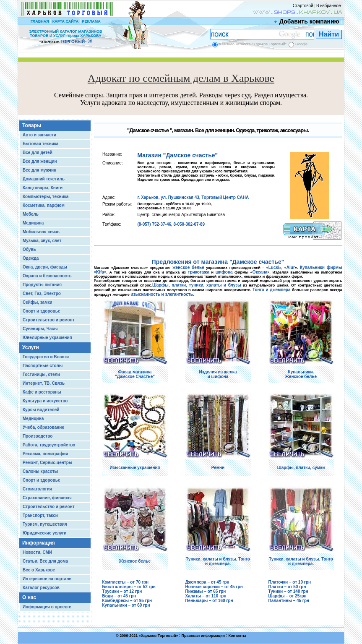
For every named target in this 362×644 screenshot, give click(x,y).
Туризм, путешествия (45, 524)
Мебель (31, 214)
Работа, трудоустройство (49, 445)
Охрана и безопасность (47, 276)
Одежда (31, 258)
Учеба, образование (43, 427)
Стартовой (303, 6)
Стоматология (37, 489)
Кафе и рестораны (42, 392)
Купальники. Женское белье (301, 374)
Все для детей (38, 153)
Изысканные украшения (135, 468)
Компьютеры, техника (46, 197)
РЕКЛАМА (91, 21)
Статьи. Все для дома (45, 561)
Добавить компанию (307, 21)
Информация (39, 543)
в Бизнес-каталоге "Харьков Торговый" (253, 44)
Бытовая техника (40, 144)
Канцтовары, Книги (43, 188)
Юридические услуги (44, 533)
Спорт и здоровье (41, 311)
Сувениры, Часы (40, 329)
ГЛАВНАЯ (40, 21)
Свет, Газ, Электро (42, 293)
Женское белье (135, 561)
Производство (38, 436)
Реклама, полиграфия (45, 454)
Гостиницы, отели (41, 374)
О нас (29, 597)
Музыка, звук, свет (42, 241)
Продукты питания (42, 285)
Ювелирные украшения (47, 338)
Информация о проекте (47, 607)
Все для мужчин (39, 170)
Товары (32, 125)
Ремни (218, 468)
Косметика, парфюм (44, 205)
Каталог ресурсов (41, 588)
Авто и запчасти (39, 135)
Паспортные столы (43, 366)
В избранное (329, 6)
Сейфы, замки (38, 302)
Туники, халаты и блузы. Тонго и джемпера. (218, 561)
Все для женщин (40, 161)
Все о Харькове (39, 570)
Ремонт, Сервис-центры (47, 463)
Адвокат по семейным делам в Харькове (181, 78)
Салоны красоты (40, 471)
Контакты (237, 636)
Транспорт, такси (40, 515)
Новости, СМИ (37, 552)
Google (301, 44)
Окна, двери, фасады (45, 267)
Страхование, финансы (47, 498)
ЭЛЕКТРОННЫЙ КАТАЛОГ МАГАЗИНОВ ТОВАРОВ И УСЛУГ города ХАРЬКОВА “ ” (65, 37)
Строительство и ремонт (49, 320)
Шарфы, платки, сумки (301, 468)
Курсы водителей (41, 410)
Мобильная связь (41, 232)
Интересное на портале (47, 579)
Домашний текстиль (44, 179)
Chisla (191, 640)
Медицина (33, 223)
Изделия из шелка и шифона (218, 374)
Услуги (31, 347)
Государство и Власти (46, 357)
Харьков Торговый (159, 636)
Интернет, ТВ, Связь (44, 383)
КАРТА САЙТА (65, 21)
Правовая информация (203, 636)
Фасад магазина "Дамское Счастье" (135, 374)
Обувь (29, 249)
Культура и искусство (45, 401)
